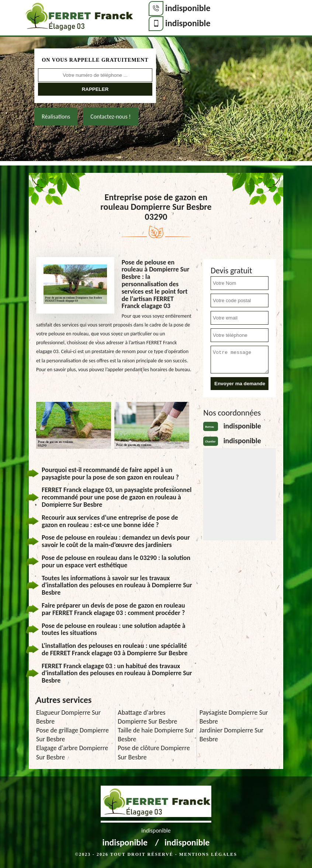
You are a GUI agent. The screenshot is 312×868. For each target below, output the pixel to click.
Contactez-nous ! (110, 117)
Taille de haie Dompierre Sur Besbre (156, 735)
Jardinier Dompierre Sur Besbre (232, 735)
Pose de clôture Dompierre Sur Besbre (154, 752)
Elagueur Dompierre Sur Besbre (68, 717)
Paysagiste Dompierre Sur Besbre (234, 717)
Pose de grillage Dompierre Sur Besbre (72, 735)
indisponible (188, 8)
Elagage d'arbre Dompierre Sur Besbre (72, 752)
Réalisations (56, 117)
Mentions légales (208, 854)
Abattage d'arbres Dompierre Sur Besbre (147, 717)
